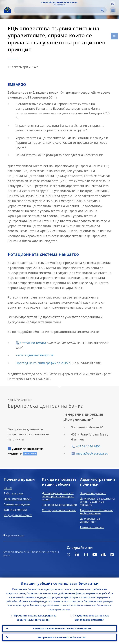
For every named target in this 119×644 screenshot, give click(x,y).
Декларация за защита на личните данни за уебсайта (97, 502)
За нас (8, 488)
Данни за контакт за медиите (26, 451)
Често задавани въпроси (34, 355)
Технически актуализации (59, 505)
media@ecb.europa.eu (92, 453)
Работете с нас (14, 493)
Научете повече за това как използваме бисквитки (92, 617)
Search (102, 10)
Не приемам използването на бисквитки (62, 637)
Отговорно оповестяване (59, 510)
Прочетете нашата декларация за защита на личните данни (35, 617)
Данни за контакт (15, 510)
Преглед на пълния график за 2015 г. (43, 363)
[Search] (58, 10)
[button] (113, 4)
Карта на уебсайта (15, 536)
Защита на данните (93, 493)
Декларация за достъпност (90, 520)
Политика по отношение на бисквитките (97, 512)
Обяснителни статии (18, 499)
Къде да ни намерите (18, 515)
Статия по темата (33, 343)
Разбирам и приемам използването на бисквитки (62, 628)
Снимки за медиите (17, 504)
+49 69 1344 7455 (88, 446)
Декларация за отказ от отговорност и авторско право (58, 496)
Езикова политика (92, 527)
